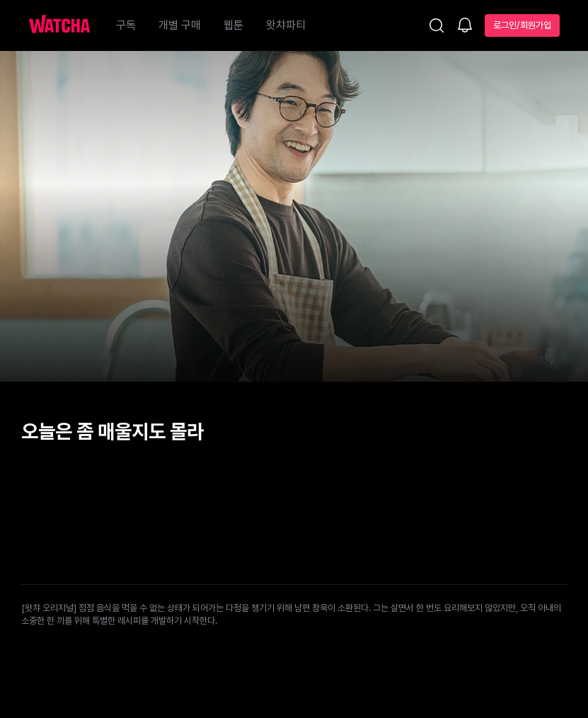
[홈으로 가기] (67, 25)
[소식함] (465, 26)
